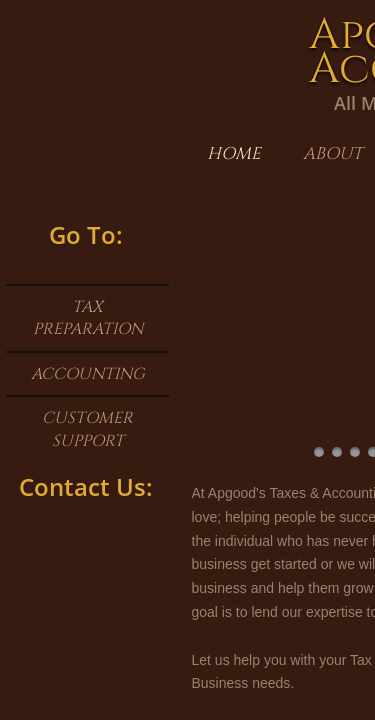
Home (234, 153)
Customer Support (87, 429)
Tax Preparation (88, 318)
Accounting (88, 374)
